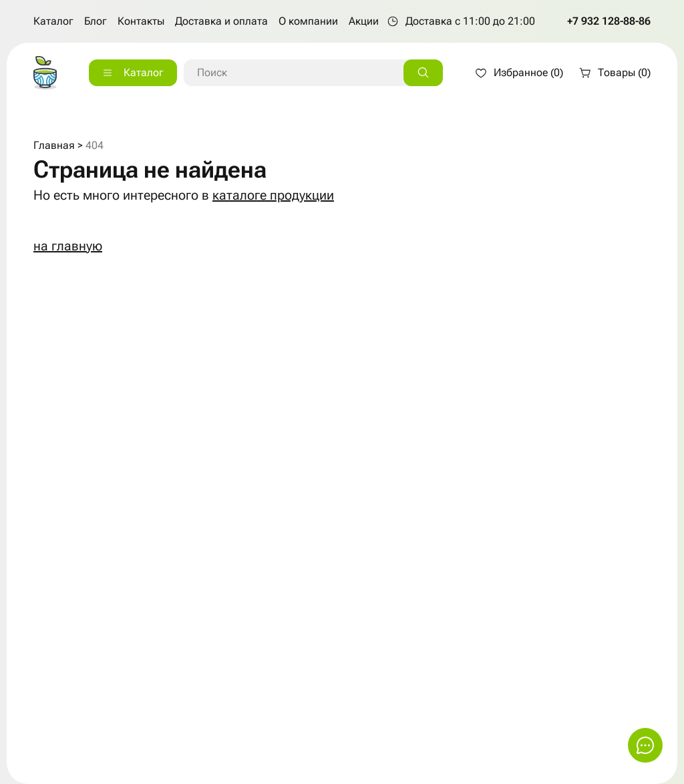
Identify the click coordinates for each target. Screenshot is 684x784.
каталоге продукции (273, 195)
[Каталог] (133, 73)
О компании (308, 21)
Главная (54, 145)
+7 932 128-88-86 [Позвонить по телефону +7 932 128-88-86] (609, 21)
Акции (364, 21)
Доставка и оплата (221, 21)
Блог (96, 21)
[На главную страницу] (45, 73)
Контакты (141, 21)
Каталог (53, 21)
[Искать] (423, 73)
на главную (68, 246)
